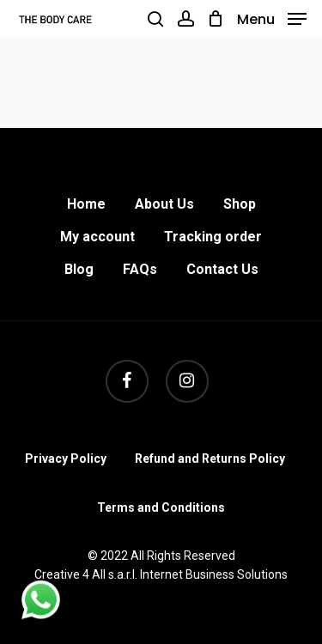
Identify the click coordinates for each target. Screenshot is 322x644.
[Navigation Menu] (272, 18)
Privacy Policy (66, 459)
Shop (240, 204)
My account (97, 237)
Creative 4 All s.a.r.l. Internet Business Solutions (161, 574)
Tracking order (213, 237)
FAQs (140, 269)
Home (86, 204)
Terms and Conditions (161, 507)
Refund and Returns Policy (210, 459)
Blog (79, 269)
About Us (164, 204)
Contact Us (222, 269)
